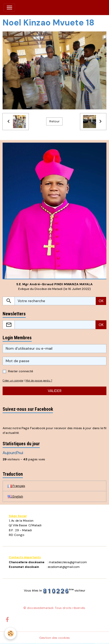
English (15, 496)
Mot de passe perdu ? (39, 380)
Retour (55, 121)
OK (101, 301)
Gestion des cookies (55, 638)
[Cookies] (11, 633)
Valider (55, 391)
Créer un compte (13, 380)
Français (16, 486)
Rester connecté (21, 371)
